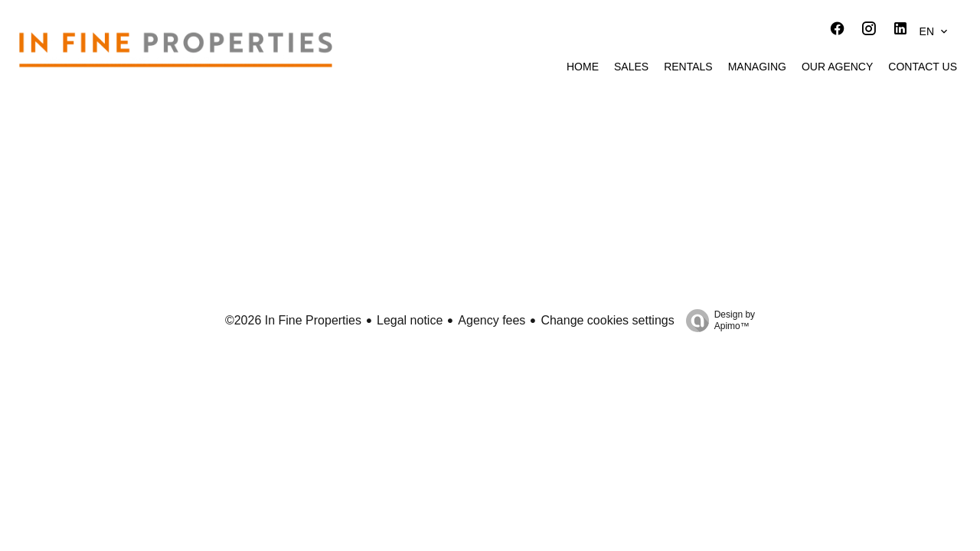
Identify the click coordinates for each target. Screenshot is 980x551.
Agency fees (492, 320)
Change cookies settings (607, 320)
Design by (717, 321)
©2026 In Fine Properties (293, 320)
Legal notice (410, 320)
